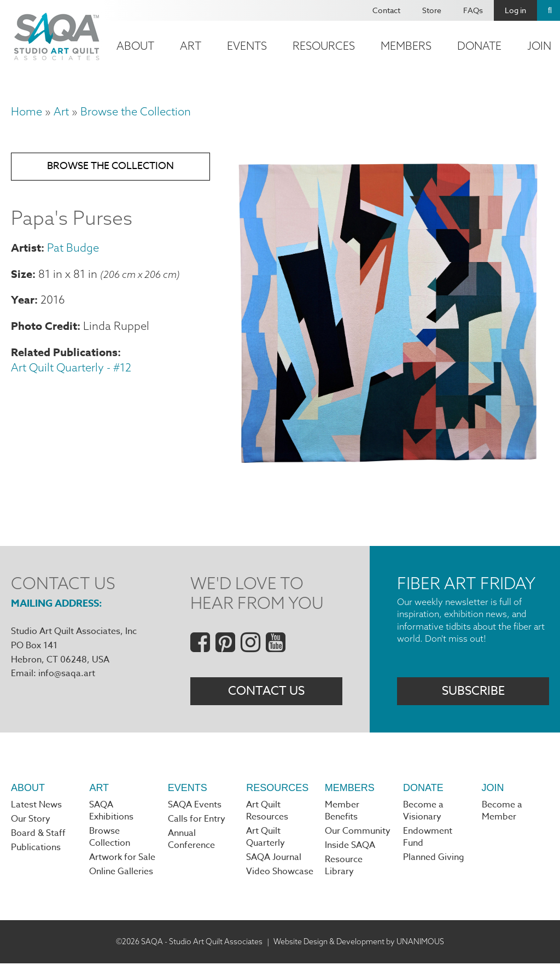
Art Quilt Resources (267, 812)
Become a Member (502, 812)
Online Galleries (121, 873)
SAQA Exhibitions (111, 812)
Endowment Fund (428, 838)
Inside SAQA (350, 847)
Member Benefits (342, 812)
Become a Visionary (423, 812)
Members (406, 46)
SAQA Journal (274, 859)
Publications (36, 849)
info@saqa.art (67, 673)
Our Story (31, 820)
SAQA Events (195, 806)
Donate (479, 46)
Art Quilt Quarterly (266, 838)
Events (247, 46)
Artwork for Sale (122, 859)
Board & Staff (38, 835)
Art (191, 46)
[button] (388, 465)
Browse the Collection (136, 111)
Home (27, 111)
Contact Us (266, 691)
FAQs (473, 10)
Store (432, 10)
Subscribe (473, 691)
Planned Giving (434, 859)
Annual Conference (191, 841)
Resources (324, 46)
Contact (386, 10)
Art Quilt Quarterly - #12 (71, 368)
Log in (515, 10)
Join (493, 788)
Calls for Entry (197, 820)
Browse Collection (110, 838)
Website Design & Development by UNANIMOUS (359, 943)
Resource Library (344, 867)
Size (22, 275)
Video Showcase (280, 873)
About (135, 46)
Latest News (36, 806)
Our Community (358, 832)
